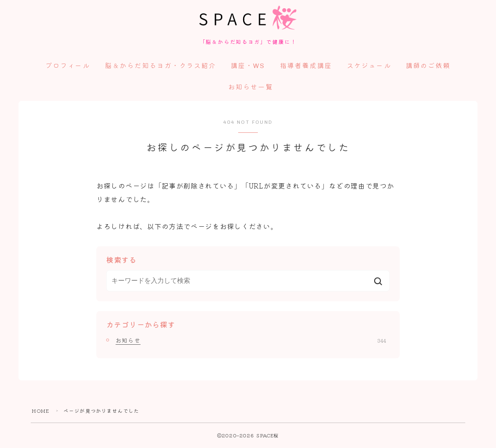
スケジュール (369, 67)
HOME (41, 411)
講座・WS (248, 67)
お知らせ (251, 341)
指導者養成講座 (306, 67)
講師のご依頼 (428, 67)
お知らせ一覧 (251, 88)
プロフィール (68, 67)
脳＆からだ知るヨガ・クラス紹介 (161, 67)
